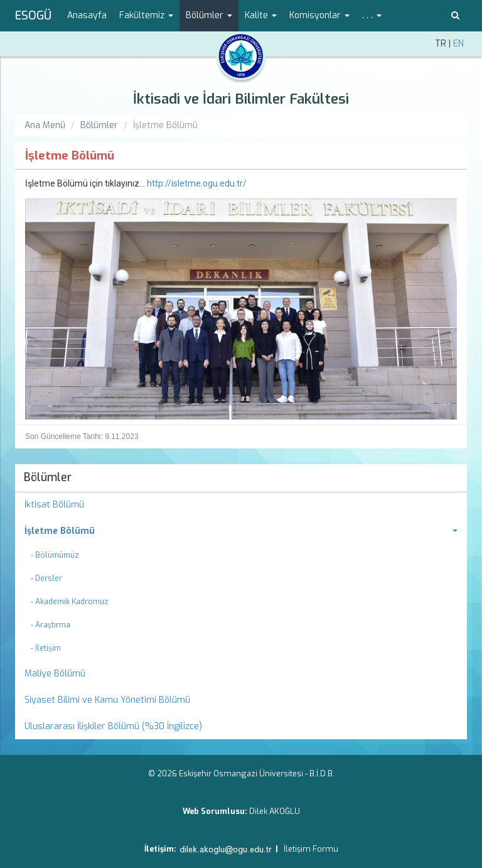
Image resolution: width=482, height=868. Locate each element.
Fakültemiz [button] (146, 15)
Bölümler (99, 125)
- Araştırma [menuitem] (51, 625)
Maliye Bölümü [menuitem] (55, 674)
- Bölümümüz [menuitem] (55, 555)
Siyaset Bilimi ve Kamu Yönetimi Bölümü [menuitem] (107, 700)
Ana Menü (45, 125)
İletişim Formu (311, 849)
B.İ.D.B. (322, 773)
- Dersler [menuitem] (46, 578)
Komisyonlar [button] (319, 15)
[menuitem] (241, 531)
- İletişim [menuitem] (46, 648)
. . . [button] (372, 15)
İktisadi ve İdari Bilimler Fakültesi (241, 99)
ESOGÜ (33, 16)
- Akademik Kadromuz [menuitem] (70, 602)
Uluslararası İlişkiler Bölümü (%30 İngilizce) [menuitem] (113, 726)
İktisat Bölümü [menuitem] (54, 505)
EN (458, 44)
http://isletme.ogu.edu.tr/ (197, 183)
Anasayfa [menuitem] (87, 15)
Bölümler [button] (209, 15)
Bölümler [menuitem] (48, 477)
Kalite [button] (261, 15)
